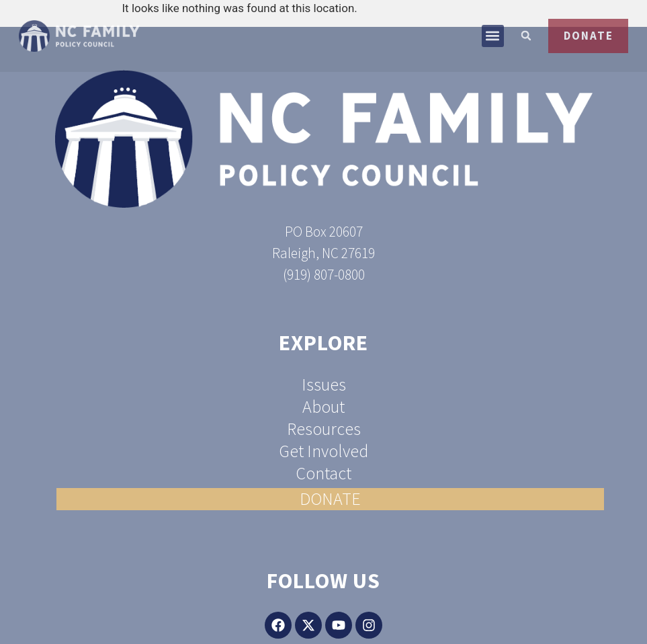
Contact (323, 474)
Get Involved (323, 451)
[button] (486, 47)
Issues (324, 385)
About (323, 407)
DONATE (330, 499)
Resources (324, 429)
